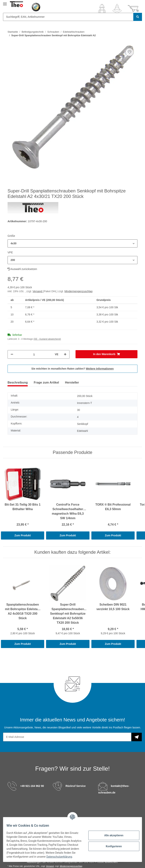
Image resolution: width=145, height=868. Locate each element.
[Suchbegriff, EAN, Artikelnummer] (68, 17)
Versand (38, 291)
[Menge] (34, 354)
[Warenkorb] (133, 8)
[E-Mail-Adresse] (67, 737)
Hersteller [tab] (72, 382)
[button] (102, 8)
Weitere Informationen (100, 369)
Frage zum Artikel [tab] (46, 382)
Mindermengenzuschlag (78, 291)
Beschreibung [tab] (18, 382)
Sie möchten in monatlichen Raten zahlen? (72, 369)
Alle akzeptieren (111, 833)
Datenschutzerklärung (32, 857)
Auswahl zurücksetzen (22, 269)
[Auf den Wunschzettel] (130, 52)
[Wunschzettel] (117, 8)
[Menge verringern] (12, 354)
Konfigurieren (111, 844)
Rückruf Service (76, 786)
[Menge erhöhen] (65, 354)
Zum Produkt (22, 535)
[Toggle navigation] (5, 2)
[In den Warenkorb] (106, 354)
